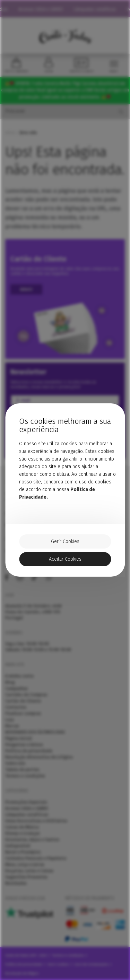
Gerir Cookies (65, 541)
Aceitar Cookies (65, 559)
